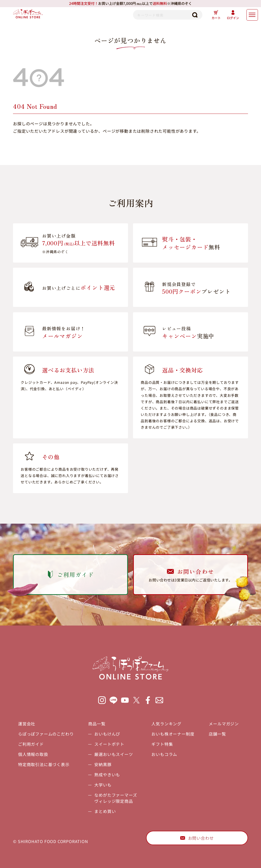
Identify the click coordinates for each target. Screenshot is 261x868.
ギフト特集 (162, 744)
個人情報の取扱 (33, 754)
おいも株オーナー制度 (173, 734)
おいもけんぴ (107, 734)
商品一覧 (97, 724)
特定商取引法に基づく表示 (44, 764)
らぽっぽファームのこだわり (46, 734)
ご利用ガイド (31, 744)
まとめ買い (105, 811)
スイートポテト (109, 744)
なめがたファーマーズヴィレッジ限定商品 (116, 798)
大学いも (103, 785)
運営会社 (27, 724)
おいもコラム (164, 754)
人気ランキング (166, 724)
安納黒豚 (103, 764)
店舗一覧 (217, 734)
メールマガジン (224, 724)
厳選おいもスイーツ (114, 754)
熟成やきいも (107, 775)
